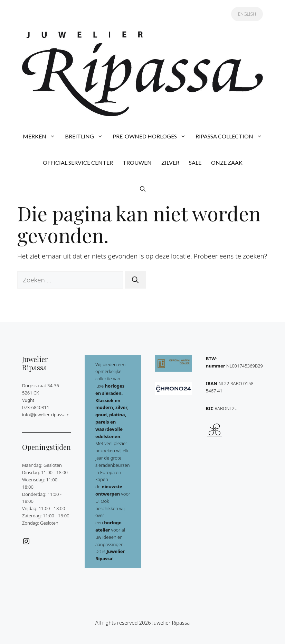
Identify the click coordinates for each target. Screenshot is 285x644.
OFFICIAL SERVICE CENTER (78, 162)
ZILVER (170, 162)
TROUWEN (137, 162)
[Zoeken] (135, 280)
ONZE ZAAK (227, 162)
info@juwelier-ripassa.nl (46, 415)
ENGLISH (247, 14)
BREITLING (86, 136)
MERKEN (41, 136)
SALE (195, 162)
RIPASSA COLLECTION (231, 136)
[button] (143, 189)
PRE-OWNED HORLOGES (152, 136)
